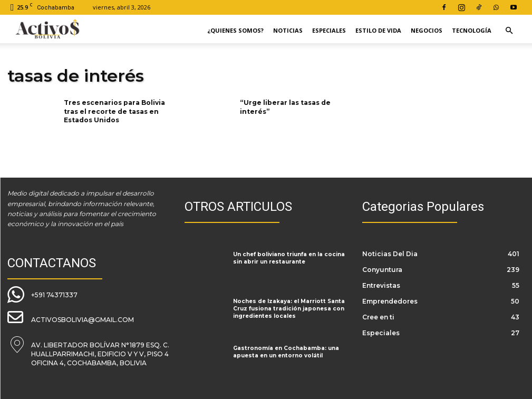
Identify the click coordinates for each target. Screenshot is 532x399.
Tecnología (472, 30)
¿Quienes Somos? (235, 30)
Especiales (329, 30)
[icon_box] (42, 294)
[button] (509, 31)
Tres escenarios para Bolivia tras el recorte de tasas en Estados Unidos (114, 111)
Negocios (427, 30)
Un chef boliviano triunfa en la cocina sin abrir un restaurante (287, 257)
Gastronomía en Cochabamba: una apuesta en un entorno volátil (283, 352)
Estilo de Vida (378, 30)
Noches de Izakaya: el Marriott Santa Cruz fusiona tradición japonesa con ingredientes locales (286, 309)
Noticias (288, 30)
